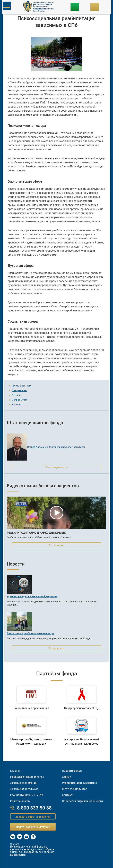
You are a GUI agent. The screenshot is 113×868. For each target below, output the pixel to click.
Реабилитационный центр (27, 795)
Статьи (67, 777)
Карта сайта (18, 855)
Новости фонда (72, 771)
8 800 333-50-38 (75, 7)
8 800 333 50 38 (34, 808)
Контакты (68, 795)
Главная (15, 771)
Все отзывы (57, 546)
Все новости (57, 648)
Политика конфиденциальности (82, 801)
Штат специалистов (75, 789)
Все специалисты (57, 467)
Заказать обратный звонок (33, 817)
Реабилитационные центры (79, 783)
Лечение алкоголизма (24, 789)
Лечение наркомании (24, 783)
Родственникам (20, 801)
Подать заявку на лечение (33, 827)
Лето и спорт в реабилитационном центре (31, 633)
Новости (17, 405)
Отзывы (16, 395)
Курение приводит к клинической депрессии (32, 596)
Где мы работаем (21, 386)
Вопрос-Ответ (20, 400)
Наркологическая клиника (27, 777)
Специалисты (19, 390)
